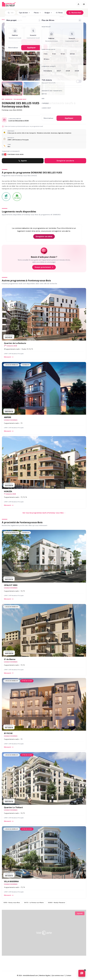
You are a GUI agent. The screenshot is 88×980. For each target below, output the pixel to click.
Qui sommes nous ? (58, 975)
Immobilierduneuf (9, 4)
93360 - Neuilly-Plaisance (57, 903)
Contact (69, 975)
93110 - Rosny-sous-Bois (12, 903)
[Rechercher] (75, 13)
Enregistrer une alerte (65, 161)
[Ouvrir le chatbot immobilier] (82, 974)
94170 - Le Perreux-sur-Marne (34, 903)
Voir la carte (44, 933)
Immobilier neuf (7, 20)
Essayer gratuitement (44, 267)
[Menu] (84, 4)
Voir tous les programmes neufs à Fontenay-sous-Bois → (44, 513)
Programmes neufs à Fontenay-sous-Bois (43, 20)
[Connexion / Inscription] (78, 4)
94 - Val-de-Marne (21, 20)
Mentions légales (45, 975)
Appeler (23, 161)
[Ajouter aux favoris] (6, 27)
